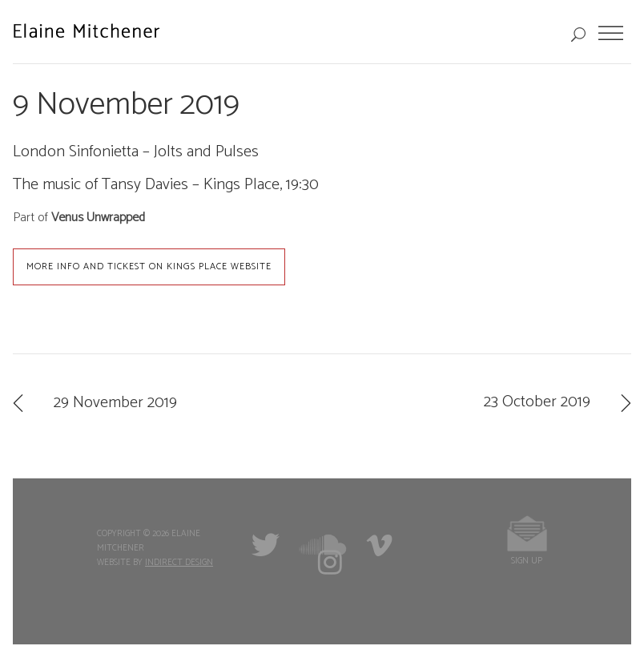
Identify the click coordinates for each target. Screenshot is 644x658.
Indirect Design (179, 563)
